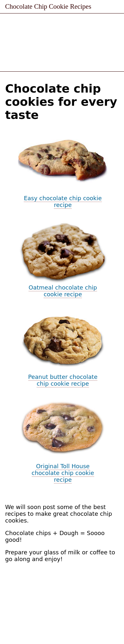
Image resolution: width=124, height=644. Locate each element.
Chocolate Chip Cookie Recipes (48, 6)
